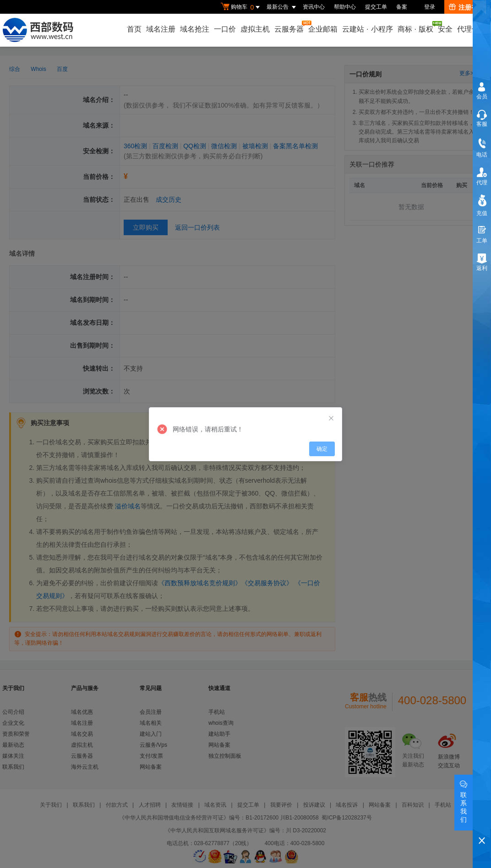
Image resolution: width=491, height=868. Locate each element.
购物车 (241, 7)
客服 (482, 124)
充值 (482, 213)
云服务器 (289, 27)
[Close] (331, 419)
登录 (430, 7)
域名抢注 (195, 29)
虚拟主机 (255, 29)
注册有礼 (466, 7)
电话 (482, 155)
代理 (482, 183)
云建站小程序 (367, 29)
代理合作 (472, 29)
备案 (402, 7)
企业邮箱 (323, 29)
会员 (482, 97)
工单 (482, 241)
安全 (445, 29)
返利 (482, 268)
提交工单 (376, 7)
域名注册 (161, 29)
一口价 (225, 29)
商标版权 (416, 27)
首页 (134, 29)
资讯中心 (314, 7)
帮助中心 (345, 7)
